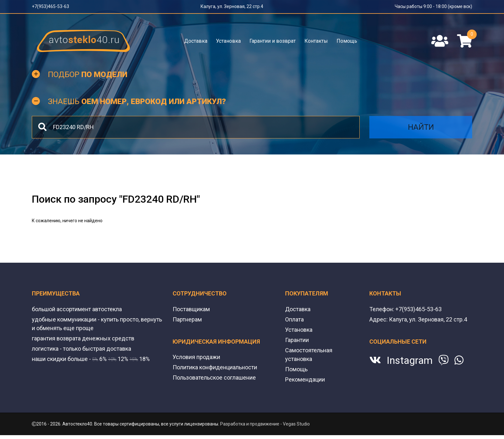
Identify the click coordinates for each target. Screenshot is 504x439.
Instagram (410, 360)
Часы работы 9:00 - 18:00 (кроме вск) (433, 6)
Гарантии (297, 340)
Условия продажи (196, 357)
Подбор (88, 75)
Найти (421, 127)
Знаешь (137, 101)
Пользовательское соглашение (214, 378)
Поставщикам (191, 309)
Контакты (316, 41)
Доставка (196, 41)
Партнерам (187, 319)
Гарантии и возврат (273, 41)
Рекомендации (305, 379)
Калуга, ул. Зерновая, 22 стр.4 (232, 6)
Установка (228, 41)
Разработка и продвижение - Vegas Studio (265, 424)
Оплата (294, 319)
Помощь (347, 41)
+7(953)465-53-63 (50, 6)
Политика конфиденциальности (215, 367)
